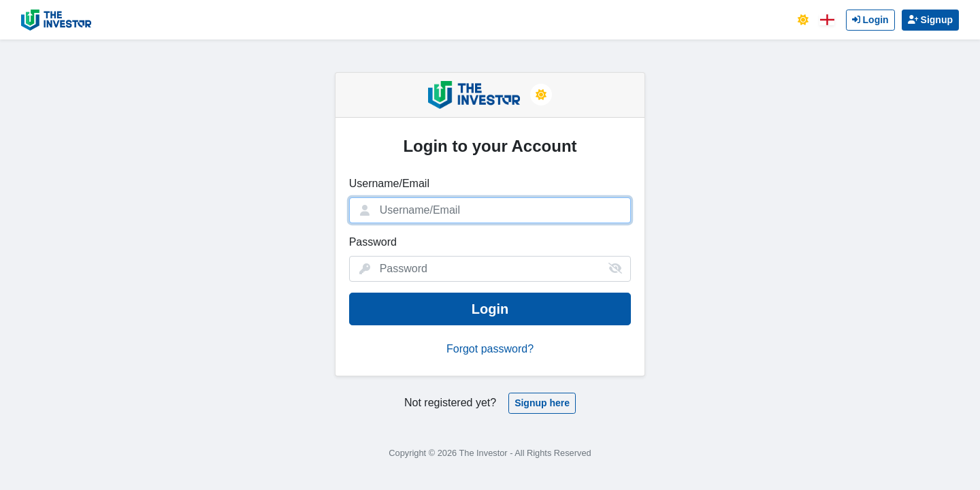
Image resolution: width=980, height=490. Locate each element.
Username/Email (389, 183)
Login (870, 20)
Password (373, 242)
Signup (930, 20)
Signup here (542, 403)
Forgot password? (490, 349)
